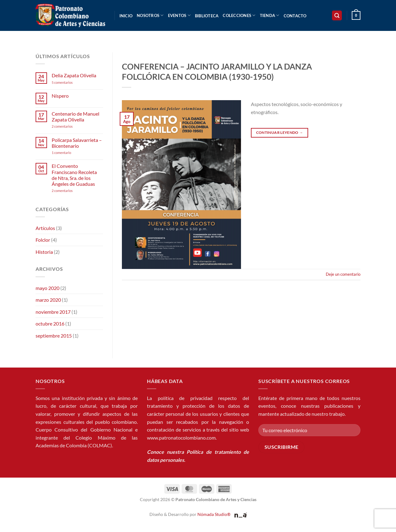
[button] (337, 16)
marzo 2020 (48, 300)
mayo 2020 (47, 288)
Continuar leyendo (280, 132)
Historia (44, 252)
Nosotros (150, 15)
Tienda (270, 15)
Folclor (43, 240)
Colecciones (239, 15)
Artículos (45, 228)
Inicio (126, 16)
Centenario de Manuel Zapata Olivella (75, 117)
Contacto (295, 16)
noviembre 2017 (53, 312)
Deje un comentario (343, 274)
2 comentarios (71, 126)
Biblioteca (207, 16)
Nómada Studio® (214, 514)
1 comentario (71, 153)
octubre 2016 (50, 323)
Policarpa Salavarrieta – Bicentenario (77, 143)
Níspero (60, 96)
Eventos (179, 15)
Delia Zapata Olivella (74, 75)
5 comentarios (68, 82)
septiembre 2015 (54, 336)
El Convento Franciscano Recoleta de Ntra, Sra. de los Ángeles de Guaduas (74, 175)
